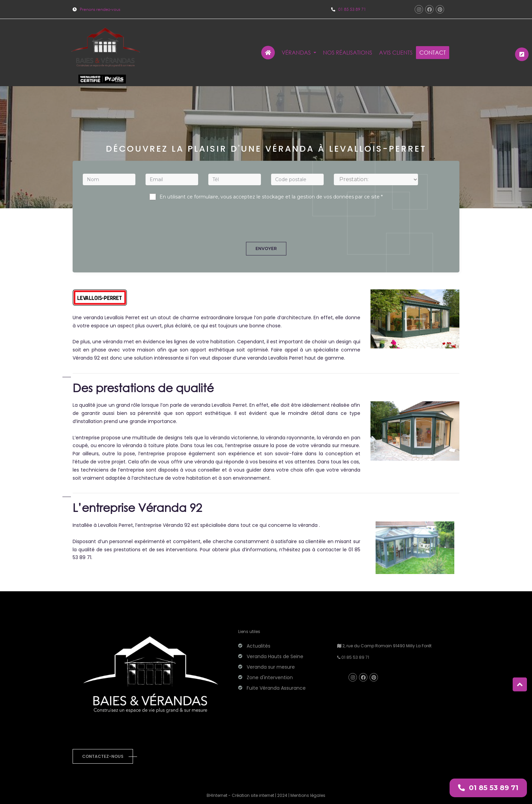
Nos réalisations (348, 52)
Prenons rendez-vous (97, 9)
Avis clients (396, 52)
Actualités (259, 646)
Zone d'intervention (270, 677)
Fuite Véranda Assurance (276, 688)
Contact (433, 52)
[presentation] (266, 216)
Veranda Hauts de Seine (275, 656)
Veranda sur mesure (271, 667)
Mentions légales (308, 795)
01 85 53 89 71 (352, 9)
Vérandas (297, 52)
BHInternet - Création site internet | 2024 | (249, 795)
